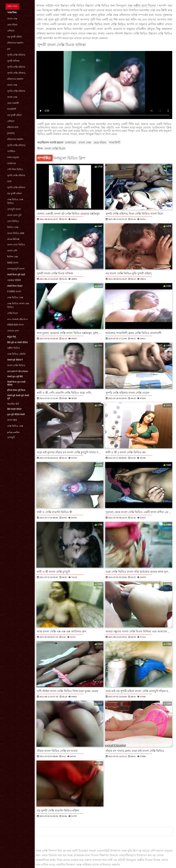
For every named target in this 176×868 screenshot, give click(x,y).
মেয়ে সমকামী (13, 103)
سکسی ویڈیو (13, 432)
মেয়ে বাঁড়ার (12, 25)
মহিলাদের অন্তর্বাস (15, 43)
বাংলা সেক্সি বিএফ (55, 148)
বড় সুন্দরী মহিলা (15, 37)
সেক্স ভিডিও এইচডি (16, 354)
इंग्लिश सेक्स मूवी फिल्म (16, 390)
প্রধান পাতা (12, 6)
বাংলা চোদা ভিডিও (16, 245)
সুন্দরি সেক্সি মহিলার (16, 55)
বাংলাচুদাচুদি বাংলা (16, 269)
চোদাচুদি (11, 437)
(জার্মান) (11, 133)
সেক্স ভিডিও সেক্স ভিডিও (15, 201)
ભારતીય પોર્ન (13, 404)
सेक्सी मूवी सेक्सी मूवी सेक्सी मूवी (18, 397)
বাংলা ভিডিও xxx (16, 233)
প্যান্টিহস (11, 151)
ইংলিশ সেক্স (13, 257)
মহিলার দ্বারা (13, 127)
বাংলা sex (12, 420)
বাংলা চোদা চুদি (14, 215)
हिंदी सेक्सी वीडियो (14, 409)
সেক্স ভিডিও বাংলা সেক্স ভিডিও (18, 305)
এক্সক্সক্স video (14, 280)
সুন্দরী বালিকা (13, 61)
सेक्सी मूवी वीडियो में (15, 360)
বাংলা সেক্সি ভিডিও (16, 365)
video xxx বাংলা (15, 325)
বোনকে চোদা (13, 331)
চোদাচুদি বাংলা (14, 209)
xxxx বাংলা (13, 263)
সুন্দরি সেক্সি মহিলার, (16, 73)
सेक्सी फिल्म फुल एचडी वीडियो (16, 383)
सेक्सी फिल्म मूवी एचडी (16, 275)
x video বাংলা (14, 291)
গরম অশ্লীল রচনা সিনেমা (142, 6)
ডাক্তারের (12, 163)
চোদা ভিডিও (13, 221)
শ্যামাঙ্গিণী (12, 109)
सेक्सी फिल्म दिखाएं (15, 286)
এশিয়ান (11, 31)
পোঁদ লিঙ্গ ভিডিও (15, 169)
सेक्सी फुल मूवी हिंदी (15, 377)
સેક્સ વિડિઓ (13, 239)
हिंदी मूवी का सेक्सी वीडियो (17, 342)
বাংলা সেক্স (12, 19)
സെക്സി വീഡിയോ (18, 371)
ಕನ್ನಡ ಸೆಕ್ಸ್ (12, 337)
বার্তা (9, 181)
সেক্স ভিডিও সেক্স (15, 298)
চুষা (9, 49)
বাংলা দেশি (12, 251)
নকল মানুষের (13, 157)
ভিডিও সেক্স (13, 227)
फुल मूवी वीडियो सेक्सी (16, 414)
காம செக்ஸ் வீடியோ (18, 319)
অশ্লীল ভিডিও (14, 348)
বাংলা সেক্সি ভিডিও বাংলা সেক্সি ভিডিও (103, 24)
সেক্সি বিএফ (13, 313)
